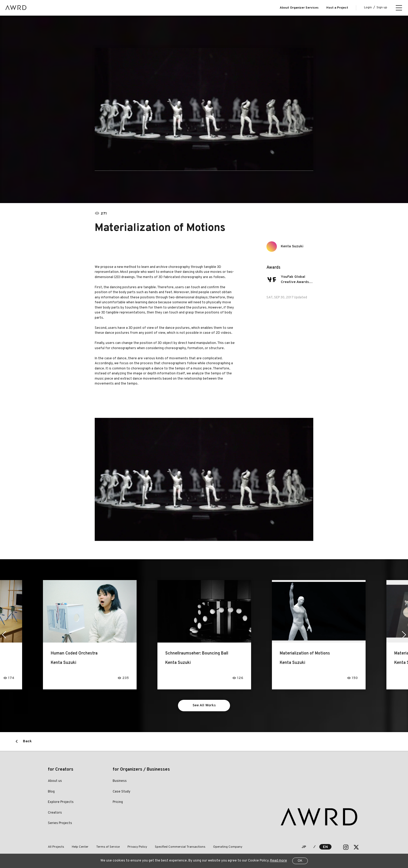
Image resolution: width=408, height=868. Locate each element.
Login (368, 8)
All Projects (56, 847)
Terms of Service (108, 847)
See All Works (204, 705)
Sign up (382, 8)
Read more (279, 861)
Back (27, 741)
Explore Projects (61, 802)
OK (300, 861)
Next (404, 635)
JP (304, 847)
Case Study (122, 792)
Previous (4, 635)
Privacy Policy (137, 847)
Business (120, 781)
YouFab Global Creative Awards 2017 (295, 280)
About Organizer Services (299, 8)
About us (55, 781)
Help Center (80, 847)
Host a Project (337, 8)
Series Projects (60, 823)
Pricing (118, 802)
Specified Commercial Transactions (180, 847)
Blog (51, 792)
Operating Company (228, 847)
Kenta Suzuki (292, 246)
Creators (55, 813)
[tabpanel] (204, 109)
